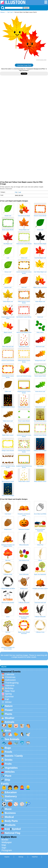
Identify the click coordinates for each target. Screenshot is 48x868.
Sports (9, 800)
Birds (8, 731)
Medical (9, 817)
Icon (7, 829)
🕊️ (28, 734)
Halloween (10, 680)
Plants (8, 714)
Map (4, 845)
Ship (7, 780)
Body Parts (11, 821)
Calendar (10, 674)
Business (10, 813)
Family (5, 784)
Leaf (11, 12)
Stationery (11, 796)
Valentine (10, 685)
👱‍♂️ (28, 788)
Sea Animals (12, 739)
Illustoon (3, 12)
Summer (9, 697)
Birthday (9, 688)
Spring (8, 694)
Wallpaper (7, 842)
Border (5, 840)
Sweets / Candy (14, 756)
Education (11, 792)
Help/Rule (35, 857)
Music (8, 809)
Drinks (9, 760)
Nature (9, 706)
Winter (8, 702)
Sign (4, 848)
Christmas (10, 677)
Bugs (8, 748)
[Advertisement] (24, 105)
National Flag (13, 833)
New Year (10, 691)
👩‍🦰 (22, 788)
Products (10, 825)
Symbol (16, 829)
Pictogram (7, 850)
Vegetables (11, 768)
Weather (10, 718)
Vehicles (10, 772)
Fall (8, 12)
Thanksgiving (12, 683)
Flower (9, 710)
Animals (9, 722)
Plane (8, 776)
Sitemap (21, 857)
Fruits (8, 764)
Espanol (7, 857)
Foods (8, 752)
